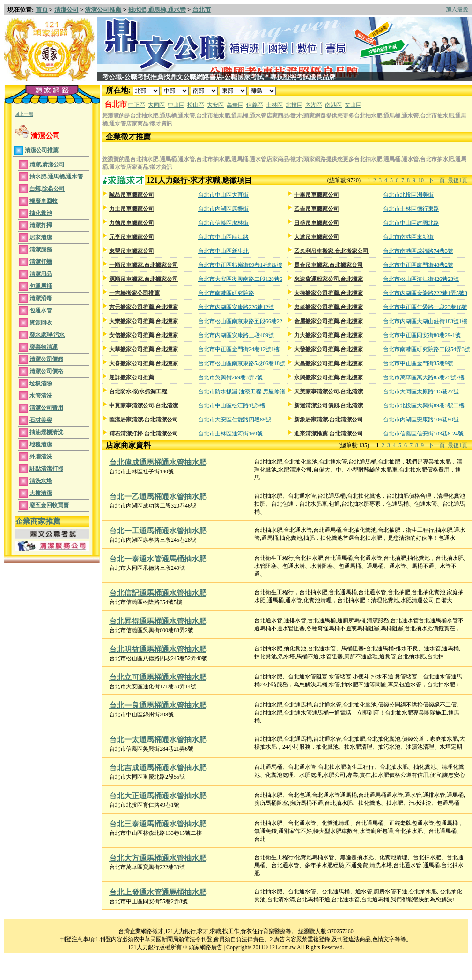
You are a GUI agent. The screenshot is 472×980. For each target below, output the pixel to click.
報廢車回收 (44, 201)
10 (421, 180)
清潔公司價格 (46, 371)
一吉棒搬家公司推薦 (134, 293)
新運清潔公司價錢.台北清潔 (328, 405)
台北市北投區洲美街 (408, 195)
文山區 (353, 105)
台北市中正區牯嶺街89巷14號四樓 (240, 265)
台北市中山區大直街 (223, 195)
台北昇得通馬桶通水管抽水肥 (158, 621)
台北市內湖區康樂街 (223, 209)
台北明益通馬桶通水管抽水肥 (158, 649)
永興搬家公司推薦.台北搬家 (328, 377)
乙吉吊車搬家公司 (317, 209)
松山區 (196, 105)
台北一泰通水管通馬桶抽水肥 (158, 559)
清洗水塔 (41, 481)
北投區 (294, 105)
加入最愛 (457, 9)
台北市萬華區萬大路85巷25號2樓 (424, 377)
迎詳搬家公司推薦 (132, 377)
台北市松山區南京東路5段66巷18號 (242, 363)
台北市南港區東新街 (408, 237)
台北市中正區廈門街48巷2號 (418, 265)
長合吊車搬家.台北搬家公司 (328, 265)
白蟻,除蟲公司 (47, 189)
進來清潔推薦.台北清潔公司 (328, 434)
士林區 (274, 105)
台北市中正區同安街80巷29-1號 (422, 335)
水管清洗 (41, 396)
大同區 (156, 105)
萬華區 (235, 105)
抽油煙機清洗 (46, 432)
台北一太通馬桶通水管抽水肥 (158, 740)
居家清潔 (41, 237)
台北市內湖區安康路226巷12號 (236, 307)
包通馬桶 (41, 286)
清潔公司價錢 (46, 359)
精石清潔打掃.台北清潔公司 (144, 434)
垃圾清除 (41, 383)
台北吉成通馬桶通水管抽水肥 (158, 768)
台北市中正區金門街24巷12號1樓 (239, 349)
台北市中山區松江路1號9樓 (232, 405)
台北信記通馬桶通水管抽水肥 (158, 593)
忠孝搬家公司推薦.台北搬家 (328, 307)
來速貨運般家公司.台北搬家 (328, 279)
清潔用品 (41, 274)
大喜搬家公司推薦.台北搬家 (144, 363)
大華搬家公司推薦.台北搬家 (144, 349)
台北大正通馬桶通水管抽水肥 (158, 796)
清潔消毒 (41, 298)
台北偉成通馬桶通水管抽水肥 (158, 462)
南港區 (333, 105)
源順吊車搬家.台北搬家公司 (144, 279)
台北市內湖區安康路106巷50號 (421, 420)
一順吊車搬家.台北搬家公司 (144, 265)
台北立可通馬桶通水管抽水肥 (158, 677)
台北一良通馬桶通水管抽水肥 (158, 705)
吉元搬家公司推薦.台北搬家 (144, 307)
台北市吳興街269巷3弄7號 (230, 377)
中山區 (176, 105)
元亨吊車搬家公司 (132, 237)
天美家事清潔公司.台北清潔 (328, 391)
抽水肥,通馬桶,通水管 (157, 10)
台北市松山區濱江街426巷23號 (421, 279)
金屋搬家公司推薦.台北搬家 (328, 321)
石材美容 (41, 420)
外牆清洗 (41, 457)
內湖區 (314, 105)
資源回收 (41, 323)
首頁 (42, 10)
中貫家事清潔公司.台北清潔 (144, 405)
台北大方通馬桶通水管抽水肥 (158, 858)
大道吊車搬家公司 (317, 237)
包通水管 (41, 310)
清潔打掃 (41, 225)
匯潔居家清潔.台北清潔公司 (144, 420)
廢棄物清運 (44, 347)
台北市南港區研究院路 (226, 293)
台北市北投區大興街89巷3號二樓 (424, 405)
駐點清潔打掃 (46, 469)
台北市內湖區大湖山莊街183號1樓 (425, 321)
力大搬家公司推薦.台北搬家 (328, 335)
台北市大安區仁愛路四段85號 (235, 420)
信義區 (255, 105)
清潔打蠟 (41, 262)
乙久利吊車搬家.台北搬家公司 (331, 251)
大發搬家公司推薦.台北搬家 (328, 349)
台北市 (202, 10)
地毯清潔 (41, 444)
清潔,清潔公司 (47, 164)
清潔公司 (66, 10)
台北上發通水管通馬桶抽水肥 (158, 892)
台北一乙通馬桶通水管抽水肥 (158, 497)
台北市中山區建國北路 (411, 223)
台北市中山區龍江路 (223, 237)
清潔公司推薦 (103, 10)
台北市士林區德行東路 (411, 209)
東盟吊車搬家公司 (132, 251)
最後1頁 (457, 180)
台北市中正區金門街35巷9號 (418, 363)
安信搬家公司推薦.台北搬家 (144, 335)
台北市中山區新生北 (223, 251)
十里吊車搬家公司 (317, 195)
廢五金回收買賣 (49, 505)
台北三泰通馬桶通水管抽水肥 (158, 824)
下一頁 (436, 180)
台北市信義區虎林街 (223, 223)
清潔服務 (41, 250)
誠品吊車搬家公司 (132, 195)
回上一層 (24, 114)
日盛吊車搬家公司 (317, 223)
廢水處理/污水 (47, 335)
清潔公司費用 (46, 408)
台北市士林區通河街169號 (230, 434)
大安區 (215, 105)
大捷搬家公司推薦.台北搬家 (328, 293)
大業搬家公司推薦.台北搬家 (144, 321)
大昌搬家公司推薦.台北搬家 (328, 363)
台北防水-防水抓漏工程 (138, 391)
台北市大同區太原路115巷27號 (421, 391)
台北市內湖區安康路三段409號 (236, 335)
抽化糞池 (41, 213)
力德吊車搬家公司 (132, 223)
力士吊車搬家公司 (132, 209)
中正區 (137, 105)
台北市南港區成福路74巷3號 (418, 251)
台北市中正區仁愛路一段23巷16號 (425, 307)
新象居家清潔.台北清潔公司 (328, 420)
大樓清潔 (41, 493)
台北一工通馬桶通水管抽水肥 (158, 531)
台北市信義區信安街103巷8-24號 (423, 434)
